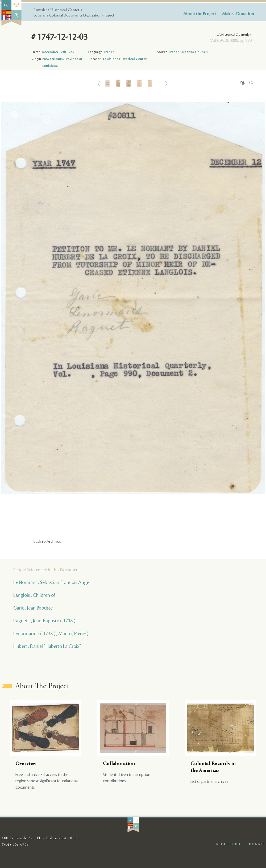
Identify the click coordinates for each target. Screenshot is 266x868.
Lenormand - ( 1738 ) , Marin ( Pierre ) (51, 633)
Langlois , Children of (34, 595)
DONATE (257, 844)
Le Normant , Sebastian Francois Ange (51, 582)
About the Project (200, 14)
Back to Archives (47, 542)
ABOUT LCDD (228, 844)
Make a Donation (238, 14)
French (109, 52)
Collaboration (119, 764)
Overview (26, 764)
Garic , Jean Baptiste (33, 608)
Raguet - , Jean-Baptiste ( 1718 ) (44, 621)
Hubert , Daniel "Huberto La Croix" (47, 646)
